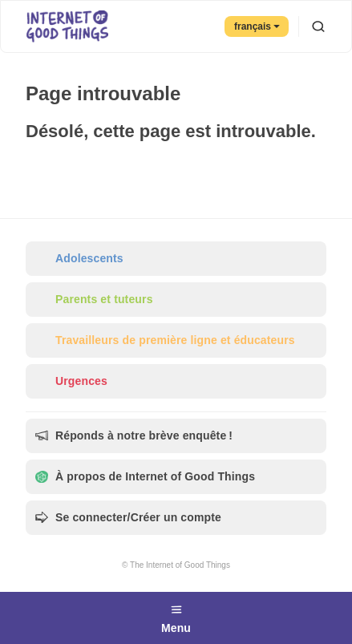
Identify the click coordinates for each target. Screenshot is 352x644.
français (257, 26)
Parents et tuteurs (94, 300)
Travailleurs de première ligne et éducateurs (165, 340)
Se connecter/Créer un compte (128, 518)
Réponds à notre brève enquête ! (134, 436)
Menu (176, 617)
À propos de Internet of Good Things (145, 477)
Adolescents (79, 259)
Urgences (71, 381)
